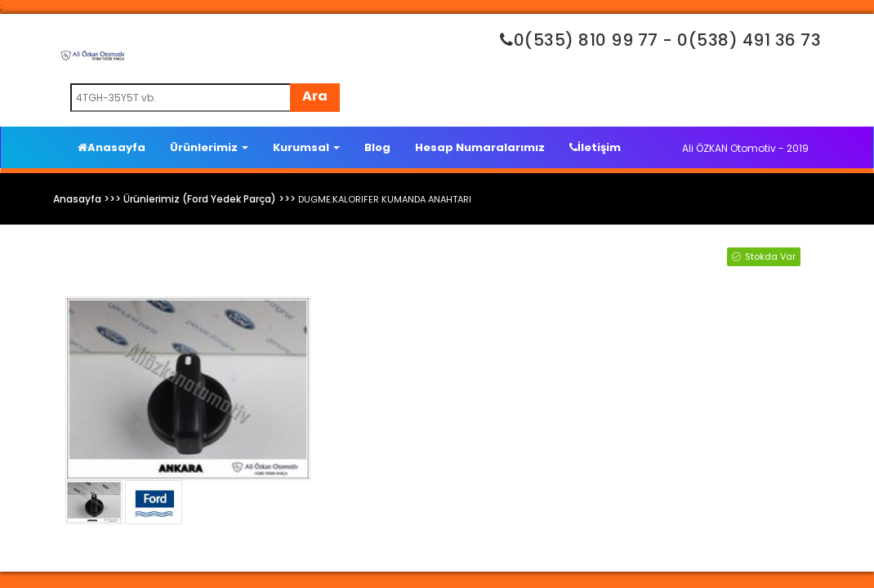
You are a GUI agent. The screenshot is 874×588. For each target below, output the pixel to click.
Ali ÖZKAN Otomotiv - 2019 (745, 148)
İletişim (595, 147)
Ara (315, 96)
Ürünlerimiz (209, 147)
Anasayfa (111, 147)
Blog (377, 147)
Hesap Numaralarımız (480, 147)
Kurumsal (306, 147)
